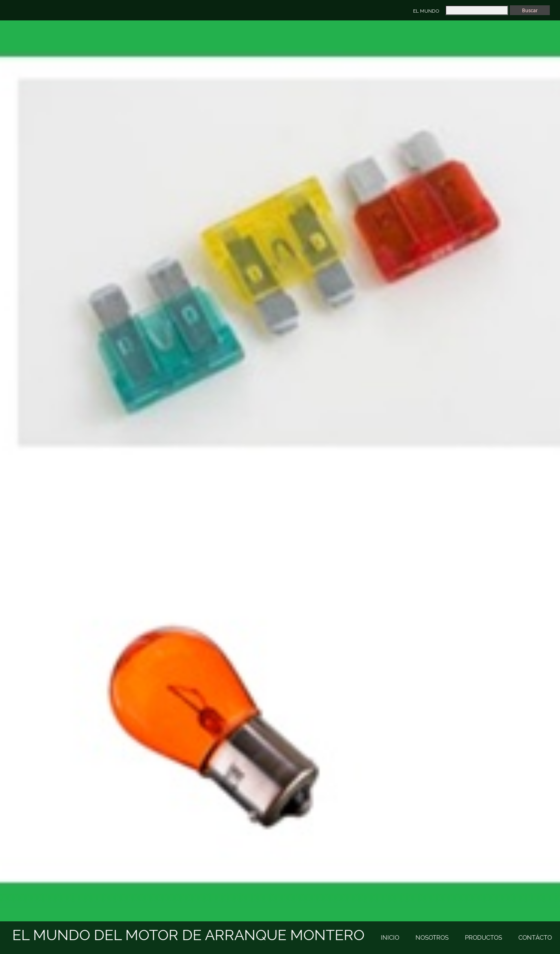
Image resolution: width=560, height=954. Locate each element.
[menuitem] (390, 938)
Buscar (530, 10)
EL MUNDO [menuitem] (426, 11)
